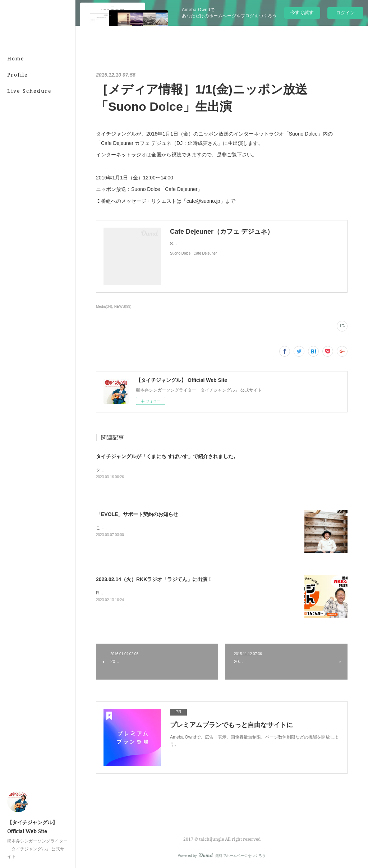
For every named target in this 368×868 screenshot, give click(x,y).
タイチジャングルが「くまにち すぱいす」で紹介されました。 (167, 456)
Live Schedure (29, 91)
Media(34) (104, 307)
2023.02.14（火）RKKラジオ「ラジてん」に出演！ (154, 579)
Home (16, 58)
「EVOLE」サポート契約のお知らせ (137, 514)
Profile (18, 75)
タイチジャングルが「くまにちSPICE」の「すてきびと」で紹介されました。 (171, 470)
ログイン (345, 13)
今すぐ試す (302, 12)
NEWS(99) (123, 307)
